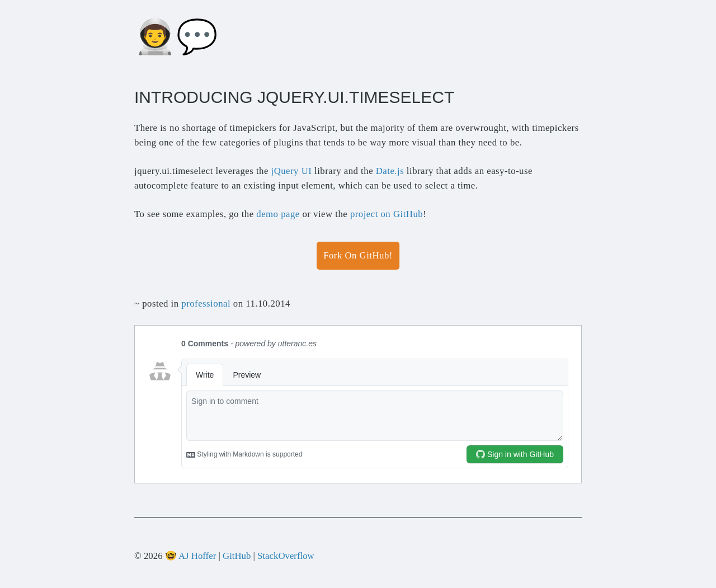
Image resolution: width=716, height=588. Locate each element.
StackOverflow (286, 556)
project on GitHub (387, 214)
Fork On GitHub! (358, 255)
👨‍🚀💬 (176, 37)
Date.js (390, 171)
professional (206, 304)
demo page (278, 214)
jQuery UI (292, 171)
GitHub (237, 556)
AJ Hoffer (197, 556)
